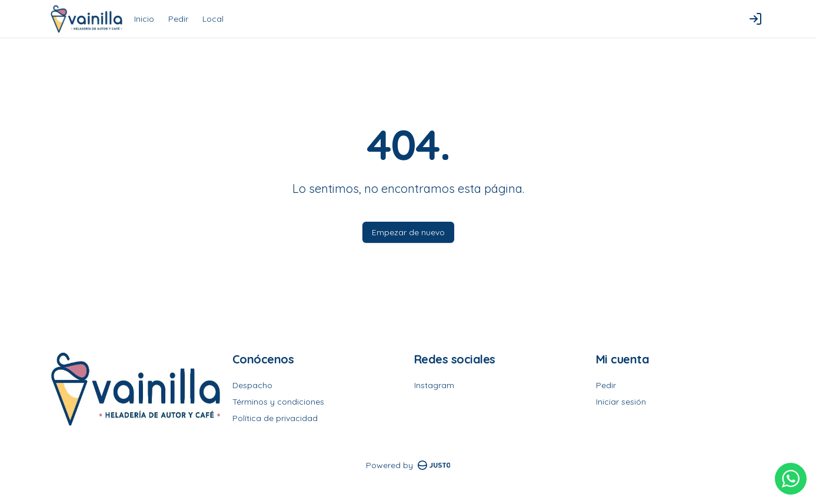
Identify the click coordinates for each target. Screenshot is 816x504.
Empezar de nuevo (408, 232)
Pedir (178, 19)
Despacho (252, 385)
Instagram (434, 385)
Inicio (144, 19)
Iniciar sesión (621, 402)
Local (213, 19)
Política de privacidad (275, 418)
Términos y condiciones (278, 402)
